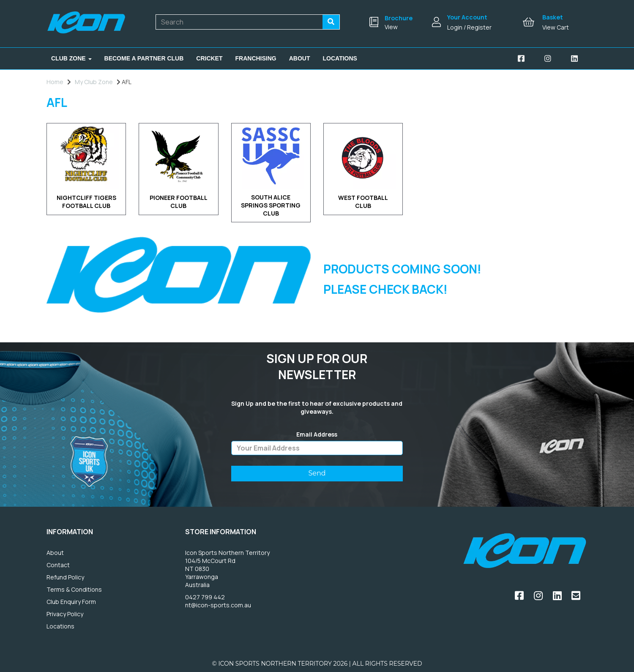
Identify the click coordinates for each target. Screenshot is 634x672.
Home (55, 82)
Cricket (209, 58)
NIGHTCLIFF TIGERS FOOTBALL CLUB (86, 202)
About (300, 58)
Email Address (317, 434)
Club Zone (71, 58)
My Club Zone (94, 82)
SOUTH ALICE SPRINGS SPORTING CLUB (271, 205)
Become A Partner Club (144, 58)
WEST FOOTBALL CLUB (363, 202)
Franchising (256, 58)
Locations (340, 58)
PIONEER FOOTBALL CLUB (179, 202)
